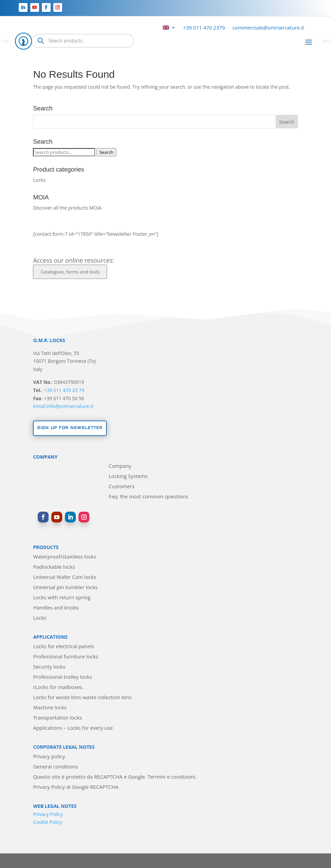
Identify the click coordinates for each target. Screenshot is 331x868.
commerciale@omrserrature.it (268, 28)
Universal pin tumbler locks (65, 588)
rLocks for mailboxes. (58, 687)
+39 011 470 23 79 (64, 390)
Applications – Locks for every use (73, 728)
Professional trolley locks (62, 677)
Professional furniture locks (65, 657)
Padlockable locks (54, 567)
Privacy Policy (48, 814)
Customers (122, 487)
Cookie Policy (48, 822)
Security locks (49, 667)
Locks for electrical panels (63, 647)
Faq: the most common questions (149, 497)
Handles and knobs (56, 608)
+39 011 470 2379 (204, 28)
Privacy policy (49, 757)
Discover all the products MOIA (67, 208)
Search (106, 152)
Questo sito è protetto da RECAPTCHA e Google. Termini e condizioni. (115, 777)
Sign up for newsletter (70, 428)
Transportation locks (57, 718)
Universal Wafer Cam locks (64, 577)
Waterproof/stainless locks (64, 557)
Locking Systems (128, 476)
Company (120, 466)
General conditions (55, 767)
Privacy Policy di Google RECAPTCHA (76, 787)
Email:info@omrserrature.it (63, 406)
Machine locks (50, 708)
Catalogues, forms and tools (70, 272)
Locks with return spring (62, 598)
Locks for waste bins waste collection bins (82, 698)
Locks (39, 180)
